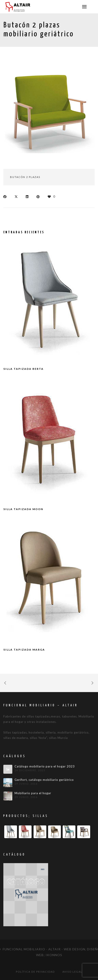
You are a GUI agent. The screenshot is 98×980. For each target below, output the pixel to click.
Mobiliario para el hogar (33, 793)
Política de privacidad (35, 972)
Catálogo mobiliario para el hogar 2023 (45, 766)
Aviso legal (72, 972)
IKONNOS (54, 955)
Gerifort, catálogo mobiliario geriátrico (44, 780)
